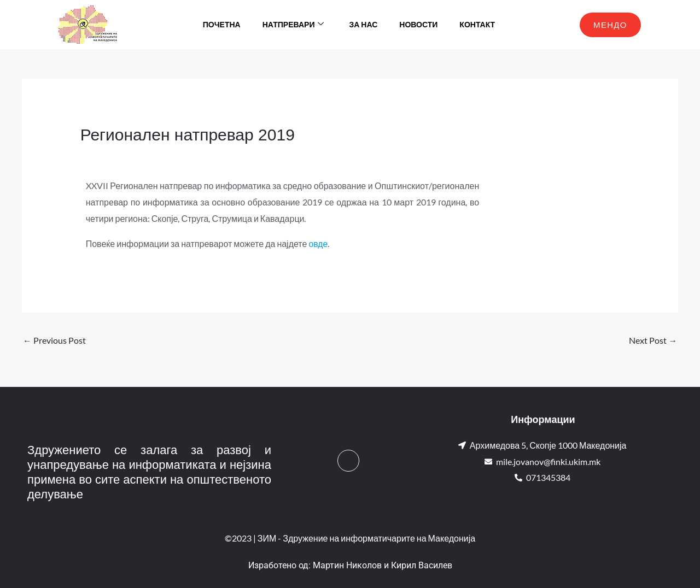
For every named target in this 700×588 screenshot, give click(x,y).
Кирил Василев (422, 566)
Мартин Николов (347, 566)
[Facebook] (348, 461)
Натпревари (293, 25)
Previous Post (54, 340)
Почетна (222, 24)
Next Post (653, 340)
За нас (363, 24)
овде (318, 243)
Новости (418, 24)
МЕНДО (610, 25)
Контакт (477, 24)
